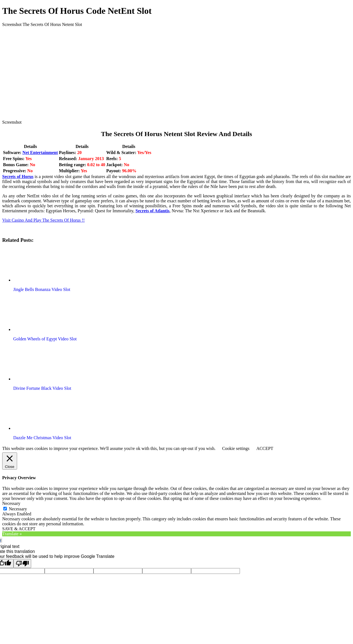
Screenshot (12, 122)
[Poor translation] (22, 564)
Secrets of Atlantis (152, 211)
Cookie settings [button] (236, 448)
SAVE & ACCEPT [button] (19, 529)
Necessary (18, 509)
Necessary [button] (11, 503)
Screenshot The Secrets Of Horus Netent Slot (42, 24)
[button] (45, 265)
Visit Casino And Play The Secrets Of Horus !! (43, 220)
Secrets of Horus (18, 177)
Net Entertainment (40, 153)
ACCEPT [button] (265, 448)
